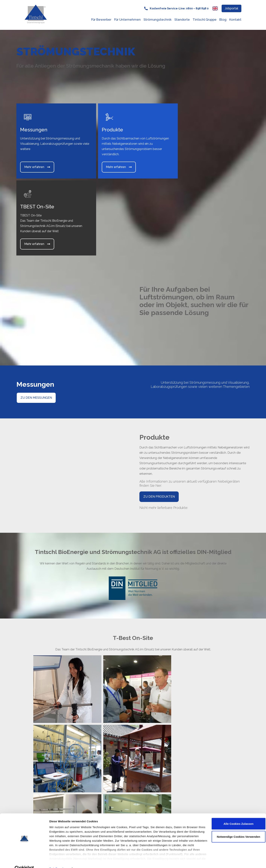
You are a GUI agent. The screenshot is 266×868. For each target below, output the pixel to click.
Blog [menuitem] (223, 20)
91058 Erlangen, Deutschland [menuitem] (130, 759)
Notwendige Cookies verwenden (235, 829)
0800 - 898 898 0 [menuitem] (122, 772)
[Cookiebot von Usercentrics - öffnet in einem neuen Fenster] (24, 861)
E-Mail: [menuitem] (114, 780)
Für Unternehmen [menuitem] (127, 20)
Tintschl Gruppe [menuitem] (205, 20)
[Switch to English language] (215, 8)
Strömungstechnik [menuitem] (158, 20)
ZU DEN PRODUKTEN (159, 420)
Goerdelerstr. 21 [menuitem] (120, 754)
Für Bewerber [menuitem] (101, 20)
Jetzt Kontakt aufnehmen (216, 779)
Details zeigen (59, 861)
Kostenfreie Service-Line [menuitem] (127, 767)
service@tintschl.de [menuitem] (123, 786)
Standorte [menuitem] (182, 20)
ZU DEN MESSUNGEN (36, 321)
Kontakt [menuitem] (235, 20)
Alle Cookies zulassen (234, 816)
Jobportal (231, 8)
